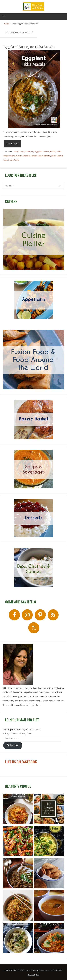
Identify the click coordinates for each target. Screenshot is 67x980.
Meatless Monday (30, 156)
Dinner (27, 152)
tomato (11, 160)
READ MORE (12, 144)
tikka (5, 160)
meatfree (19, 156)
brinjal (17, 152)
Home (7, 24)
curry (22, 152)
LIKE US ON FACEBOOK (21, 762)
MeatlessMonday (44, 156)
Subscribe (13, 745)
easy (32, 152)
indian (59, 152)
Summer (60, 156)
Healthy (53, 152)
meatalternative (9, 156)
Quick (53, 156)
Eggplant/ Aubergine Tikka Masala (29, 47)
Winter (17, 160)
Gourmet (46, 152)
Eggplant (38, 152)
